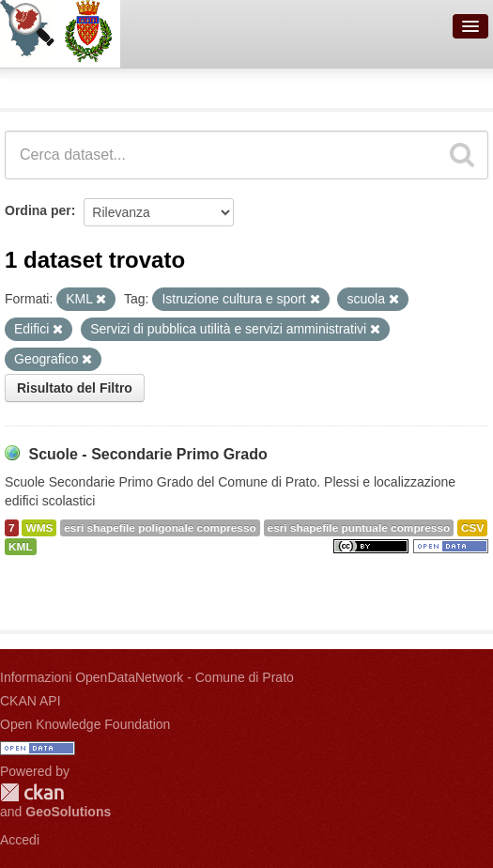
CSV (472, 528)
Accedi (20, 840)
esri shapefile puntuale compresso (359, 528)
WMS (39, 528)
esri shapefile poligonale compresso (160, 528)
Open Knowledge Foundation (85, 724)
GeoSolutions (68, 812)
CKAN (32, 792)
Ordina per (38, 210)
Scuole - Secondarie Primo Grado (147, 454)
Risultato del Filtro (75, 388)
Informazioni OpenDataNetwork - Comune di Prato (147, 677)
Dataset (34, 85)
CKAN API (31, 701)
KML (21, 547)
